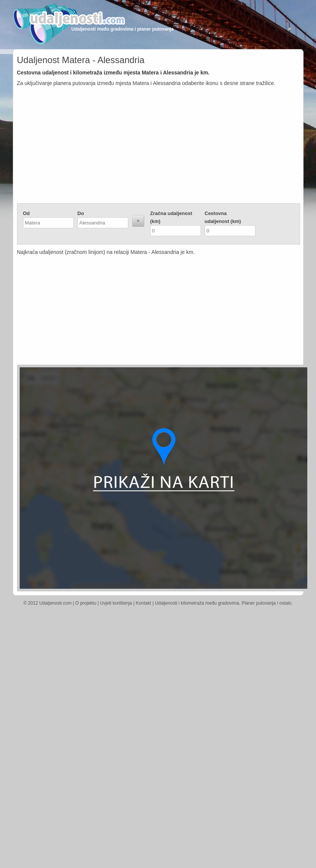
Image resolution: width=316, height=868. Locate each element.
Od (26, 213)
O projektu (86, 603)
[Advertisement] (159, 147)
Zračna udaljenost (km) (171, 217)
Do (81, 213)
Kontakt (144, 603)
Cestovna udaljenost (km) (223, 217)
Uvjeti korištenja (116, 603)
